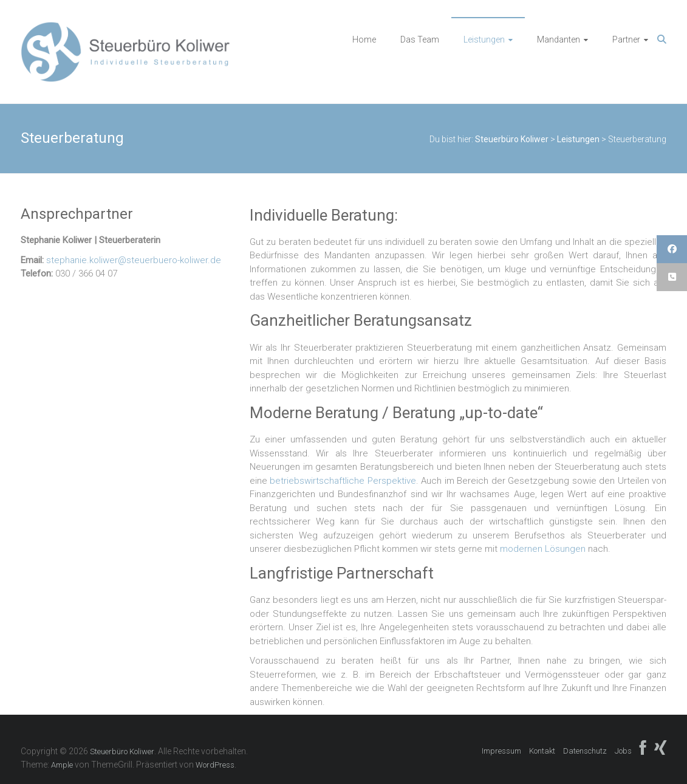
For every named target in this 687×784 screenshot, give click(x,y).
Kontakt (542, 751)
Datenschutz (585, 751)
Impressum (501, 751)
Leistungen (484, 40)
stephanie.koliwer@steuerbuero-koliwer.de (134, 260)
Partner (626, 40)
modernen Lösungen (543, 549)
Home (364, 40)
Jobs (623, 751)
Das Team (420, 40)
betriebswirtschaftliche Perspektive (343, 481)
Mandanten (559, 40)
